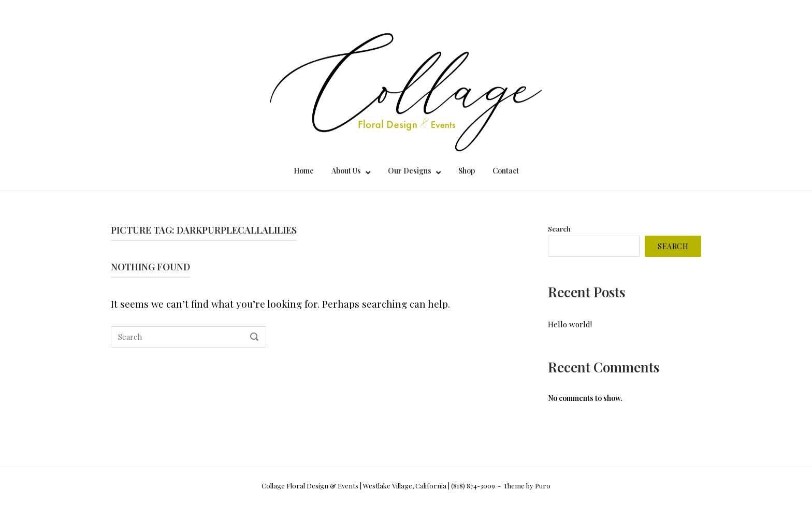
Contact (506, 171)
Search (559, 228)
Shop (467, 171)
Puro (543, 486)
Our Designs (410, 171)
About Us (346, 171)
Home (304, 171)
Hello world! (570, 324)
